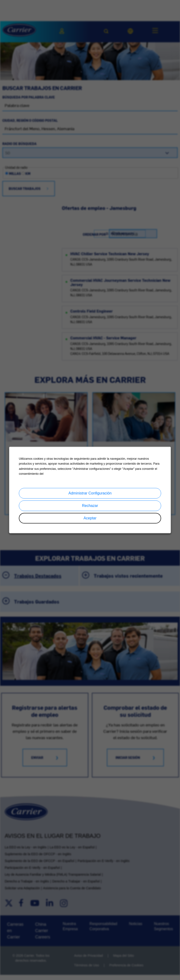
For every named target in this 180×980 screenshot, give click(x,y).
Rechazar (90, 506)
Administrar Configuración (90, 493)
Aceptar (90, 518)
